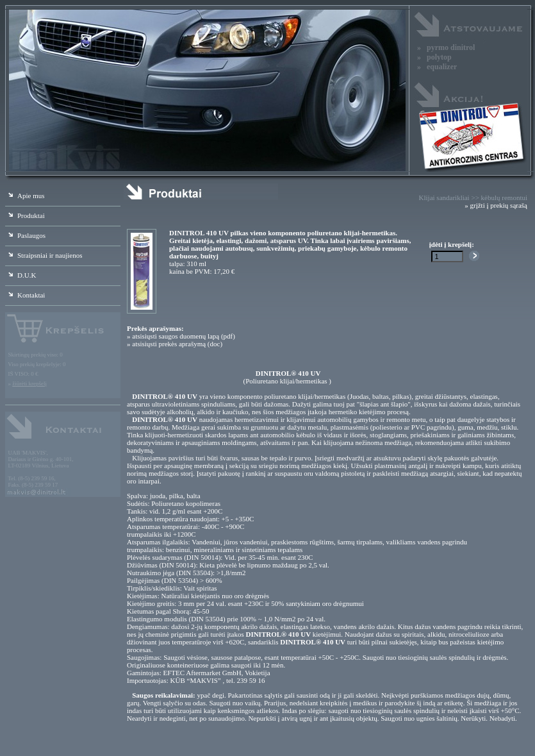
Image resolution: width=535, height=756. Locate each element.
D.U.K (21, 275)
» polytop (434, 57)
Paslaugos (25, 235)
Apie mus (25, 196)
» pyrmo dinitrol (446, 47)
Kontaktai (25, 295)
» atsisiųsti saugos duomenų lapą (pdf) (181, 336)
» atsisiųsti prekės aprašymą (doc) (175, 344)
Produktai (25, 215)
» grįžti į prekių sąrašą (496, 205)
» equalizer (437, 67)
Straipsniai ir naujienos (44, 255)
